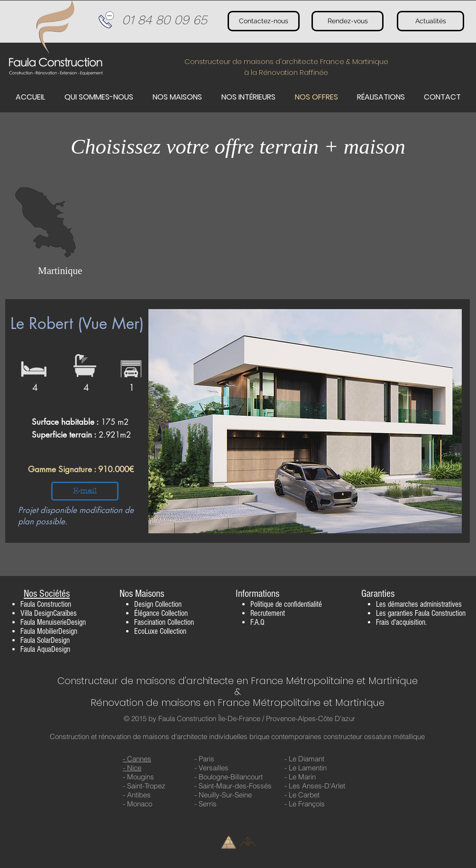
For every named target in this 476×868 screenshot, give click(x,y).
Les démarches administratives (419, 604)
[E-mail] (85, 491)
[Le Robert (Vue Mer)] (82, 324)
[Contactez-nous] (264, 21)
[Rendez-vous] (348, 21)
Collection (168, 604)
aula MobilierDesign (50, 631)
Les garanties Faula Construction (421, 613)
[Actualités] (430, 21)
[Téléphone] (106, 20)
